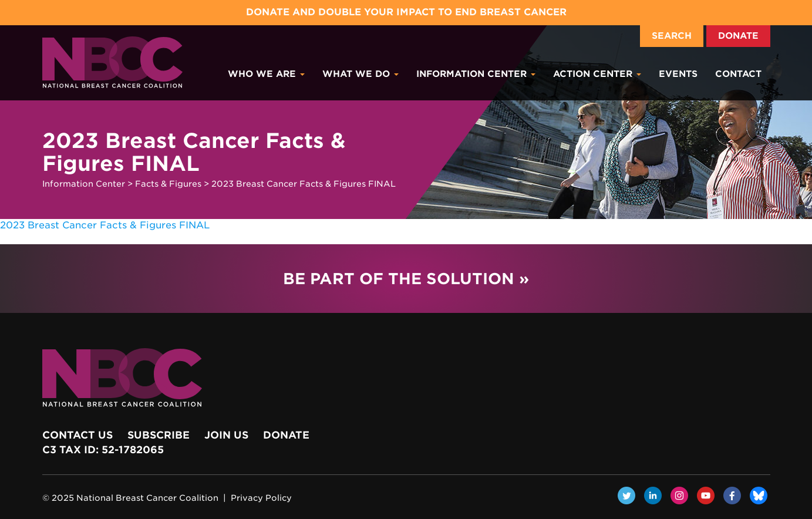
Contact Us (78, 435)
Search (672, 36)
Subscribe (159, 435)
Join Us (226, 435)
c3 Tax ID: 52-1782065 (103, 450)
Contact (738, 74)
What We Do (360, 74)
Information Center (476, 74)
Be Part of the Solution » (406, 279)
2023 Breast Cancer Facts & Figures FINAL (105, 225)
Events (678, 74)
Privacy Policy (261, 498)
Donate (738, 36)
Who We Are (266, 74)
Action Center (597, 74)
